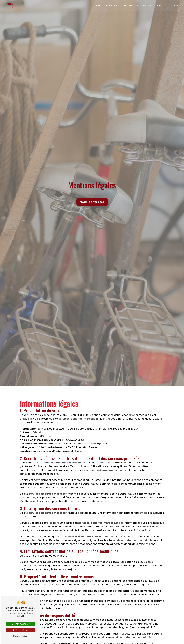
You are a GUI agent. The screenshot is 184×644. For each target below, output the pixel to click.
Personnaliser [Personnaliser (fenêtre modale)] (21, 636)
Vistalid (38, 432)
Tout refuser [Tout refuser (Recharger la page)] (21, 630)
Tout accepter (21, 624)
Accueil (98, 5)
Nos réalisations (131, 5)
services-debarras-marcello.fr (78, 419)
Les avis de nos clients (151, 5)
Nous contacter (171, 5)
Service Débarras (113, 5)
